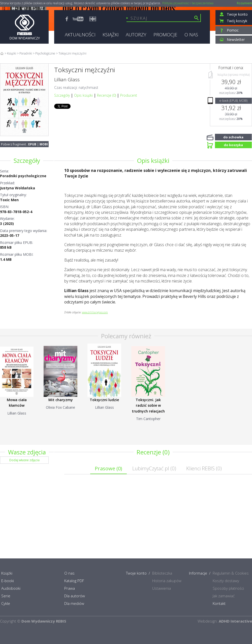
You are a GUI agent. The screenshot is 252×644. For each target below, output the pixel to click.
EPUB (32, 144)
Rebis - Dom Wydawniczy (24, 27)
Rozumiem (244, 3)
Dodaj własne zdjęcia (24, 460)
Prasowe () (108, 468)
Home (2, 53)
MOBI (44, 144)
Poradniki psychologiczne (23, 176)
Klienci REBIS (204, 468)
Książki (12, 53)
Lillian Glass (67, 80)
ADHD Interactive (235, 621)
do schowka (233, 137)
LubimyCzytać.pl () (154, 468)
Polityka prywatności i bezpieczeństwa (188, 3)
